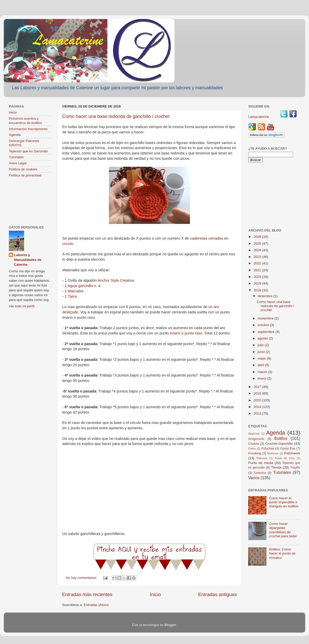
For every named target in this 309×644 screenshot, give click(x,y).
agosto (263, 338)
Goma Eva (288, 449)
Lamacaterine (259, 117)
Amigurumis (256, 439)
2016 (258, 393)
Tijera (72, 296)
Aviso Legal (18, 163)
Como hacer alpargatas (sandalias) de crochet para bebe (283, 530)
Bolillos (281, 438)
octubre (264, 325)
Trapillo (295, 468)
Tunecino (260, 473)
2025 (258, 244)
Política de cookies (23, 169)
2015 (258, 400)
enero (262, 378)
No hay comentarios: (82, 578)
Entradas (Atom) (96, 605)
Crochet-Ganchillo (279, 444)
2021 (258, 270)
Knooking (255, 453)
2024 (258, 250)
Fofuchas (268, 449)
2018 (258, 290)
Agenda (15, 135)
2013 (258, 413)
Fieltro (252, 449)
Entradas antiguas (218, 594)
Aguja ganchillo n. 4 (84, 286)
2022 (258, 263)
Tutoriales (16, 157)
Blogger (170, 625)
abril (261, 365)
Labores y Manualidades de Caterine (28, 260)
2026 (258, 237)
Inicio (155, 594)
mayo (262, 358)
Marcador (75, 291)
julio (261, 345)
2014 (258, 407)
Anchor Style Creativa (116, 280)
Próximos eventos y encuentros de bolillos (25, 121)
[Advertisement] (30, 202)
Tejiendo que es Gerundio (28, 151)
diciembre (265, 296)
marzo (263, 372)
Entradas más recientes (87, 594)
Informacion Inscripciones (28, 129)
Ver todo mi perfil (22, 306)
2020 (258, 277)
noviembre (266, 318)
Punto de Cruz (285, 458)
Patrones (262, 458)
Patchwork (292, 453)
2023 (258, 257)
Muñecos (273, 453)
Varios (254, 478)
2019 (258, 283)
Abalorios (254, 434)
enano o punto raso (186, 333)
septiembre (267, 332)
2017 (258, 387)
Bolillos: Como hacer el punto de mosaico (282, 553)
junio (262, 352)
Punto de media (261, 463)
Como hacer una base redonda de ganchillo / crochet (116, 116)
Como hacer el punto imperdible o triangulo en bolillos (284, 502)
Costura (254, 444)
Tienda (276, 467)
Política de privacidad (25, 175)
